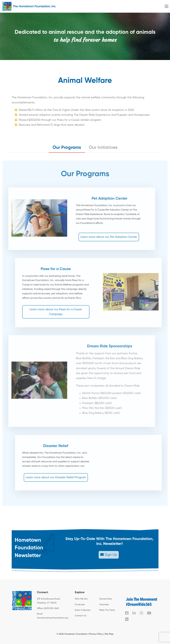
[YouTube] (149, 613)
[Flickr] (127, 619)
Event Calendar (83, 610)
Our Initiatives (103, 148)
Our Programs (67, 148)
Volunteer (104, 605)
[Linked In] (134, 613)
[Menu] (167, 6)
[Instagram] (141, 613)
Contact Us (81, 616)
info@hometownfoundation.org (53, 618)
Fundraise (80, 605)
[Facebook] (127, 613)
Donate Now (106, 599)
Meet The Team (107, 610)
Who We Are (81, 599)
